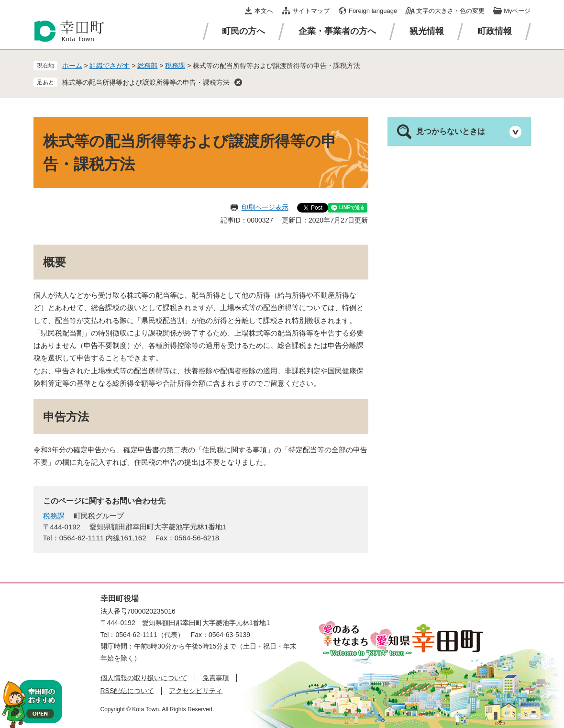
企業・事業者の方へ (337, 31)
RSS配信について (127, 691)
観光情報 (427, 31)
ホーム (72, 66)
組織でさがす (110, 66)
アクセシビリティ (196, 691)
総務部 (147, 66)
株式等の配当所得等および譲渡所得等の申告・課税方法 (146, 82)
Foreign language (373, 11)
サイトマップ (311, 11)
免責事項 (216, 678)
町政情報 (495, 31)
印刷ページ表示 (265, 207)
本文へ (264, 11)
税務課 (175, 66)
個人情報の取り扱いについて (144, 678)
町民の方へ (243, 31)
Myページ (517, 11)
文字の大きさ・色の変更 (450, 11)
